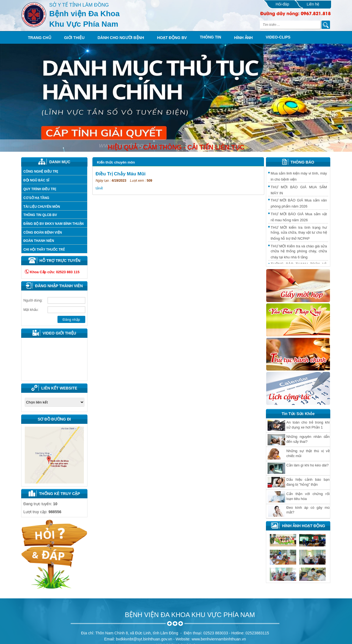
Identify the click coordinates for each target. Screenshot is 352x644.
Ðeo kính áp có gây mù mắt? (308, 510)
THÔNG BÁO (302, 162)
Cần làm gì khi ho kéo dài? (307, 465)
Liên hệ (313, 4)
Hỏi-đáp (282, 4)
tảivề (99, 188)
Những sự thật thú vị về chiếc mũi (308, 453)
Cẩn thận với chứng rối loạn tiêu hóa (308, 496)
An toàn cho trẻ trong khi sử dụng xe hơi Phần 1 (308, 425)
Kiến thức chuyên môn (116, 162)
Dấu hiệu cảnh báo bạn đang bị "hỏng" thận (308, 482)
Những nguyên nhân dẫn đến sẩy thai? (308, 439)
